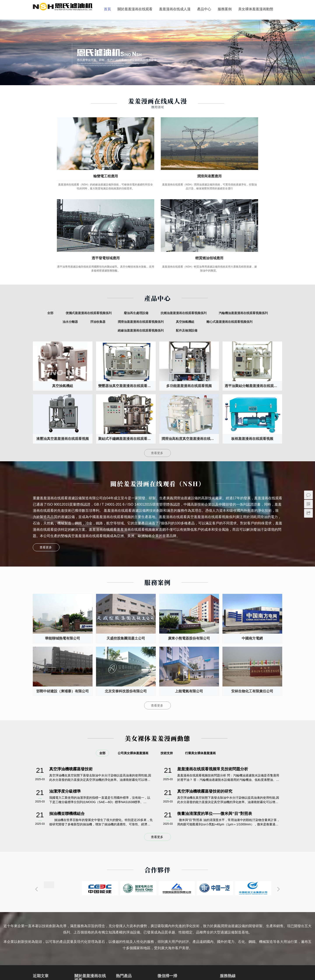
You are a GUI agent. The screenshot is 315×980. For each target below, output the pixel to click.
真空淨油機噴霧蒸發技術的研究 (205, 692)
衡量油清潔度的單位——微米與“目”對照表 (215, 714)
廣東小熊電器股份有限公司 (189, 539)
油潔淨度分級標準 (65, 692)
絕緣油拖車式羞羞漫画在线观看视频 (133, 918)
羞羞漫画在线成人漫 (115, 27)
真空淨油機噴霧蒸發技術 (71, 669)
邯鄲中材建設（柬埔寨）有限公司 (63, 592)
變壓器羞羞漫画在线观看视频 (66, 956)
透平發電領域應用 (189, 155)
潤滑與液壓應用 (126, 155)
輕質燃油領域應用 (254, 155)
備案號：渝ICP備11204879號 (157, 973)
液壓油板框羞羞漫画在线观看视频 (133, 910)
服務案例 (164, 27)
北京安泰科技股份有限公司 (126, 592)
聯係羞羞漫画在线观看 (90, 932)
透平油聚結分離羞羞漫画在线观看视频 (253, 286)
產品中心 (144, 27)
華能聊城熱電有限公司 (63, 539)
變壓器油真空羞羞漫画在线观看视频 (126, 286)
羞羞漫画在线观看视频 (99, 956)
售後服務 (80, 911)
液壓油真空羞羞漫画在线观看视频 (63, 339)
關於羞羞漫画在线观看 (75, 27)
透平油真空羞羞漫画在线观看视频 (133, 886)
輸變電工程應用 (61, 155)
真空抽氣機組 (63, 286)
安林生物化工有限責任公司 (252, 592)
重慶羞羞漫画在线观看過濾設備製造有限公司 (175, 968)
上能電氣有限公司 (189, 592)
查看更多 (157, 353)
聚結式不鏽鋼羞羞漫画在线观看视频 (126, 339)
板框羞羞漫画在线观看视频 (252, 339)
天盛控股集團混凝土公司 (126, 539)
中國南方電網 (252, 539)
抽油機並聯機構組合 (67, 714)
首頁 (47, 27)
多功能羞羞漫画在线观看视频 (189, 286)
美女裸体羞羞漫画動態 (196, 27)
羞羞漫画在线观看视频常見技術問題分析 (213, 669)
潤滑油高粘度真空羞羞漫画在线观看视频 (190, 339)
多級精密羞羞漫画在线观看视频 (133, 902)
